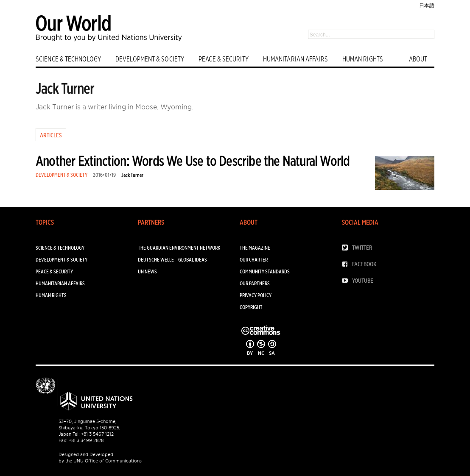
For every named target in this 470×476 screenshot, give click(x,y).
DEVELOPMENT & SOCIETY (150, 59)
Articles (51, 135)
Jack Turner (132, 175)
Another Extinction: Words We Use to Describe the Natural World (193, 161)
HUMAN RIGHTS (363, 59)
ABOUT (418, 59)
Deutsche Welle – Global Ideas (172, 260)
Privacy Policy (256, 295)
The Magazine (255, 248)
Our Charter (254, 260)
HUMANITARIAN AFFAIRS (295, 59)
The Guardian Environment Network (179, 248)
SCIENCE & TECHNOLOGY (68, 59)
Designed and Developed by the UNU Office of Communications (100, 458)
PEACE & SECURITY (224, 59)
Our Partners (255, 283)
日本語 (427, 5)
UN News (147, 271)
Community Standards (265, 271)
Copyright (251, 307)
